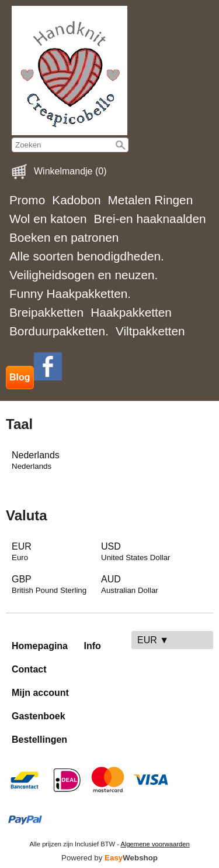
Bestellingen (39, 740)
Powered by (109, 858)
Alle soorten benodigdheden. (87, 256)
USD (136, 552)
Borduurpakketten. (59, 331)
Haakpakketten (131, 312)
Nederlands (36, 460)
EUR (22, 552)
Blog (20, 377)
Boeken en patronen (64, 237)
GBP (49, 584)
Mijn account (40, 693)
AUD (130, 584)
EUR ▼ (153, 640)
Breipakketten (46, 312)
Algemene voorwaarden (155, 844)
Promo (27, 200)
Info (92, 646)
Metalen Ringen (151, 200)
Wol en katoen (48, 219)
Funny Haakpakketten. (70, 294)
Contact (29, 669)
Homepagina (40, 646)
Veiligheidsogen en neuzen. (84, 275)
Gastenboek (39, 716)
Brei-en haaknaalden (150, 219)
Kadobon (76, 200)
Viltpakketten (150, 331)
